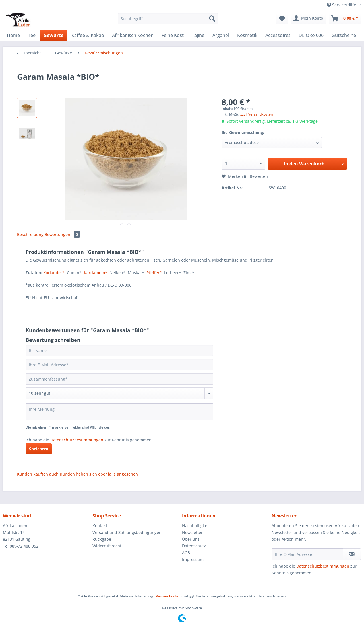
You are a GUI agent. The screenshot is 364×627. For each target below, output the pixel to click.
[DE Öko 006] (311, 35)
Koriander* (54, 273)
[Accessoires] (278, 35)
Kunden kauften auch (38, 474)
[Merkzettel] (282, 18)
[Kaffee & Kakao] (88, 35)
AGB (186, 553)
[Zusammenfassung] (119, 379)
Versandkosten (168, 596)
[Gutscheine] (344, 35)
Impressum (193, 559)
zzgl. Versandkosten (257, 114)
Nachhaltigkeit (196, 526)
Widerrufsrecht (107, 546)
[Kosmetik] (247, 35)
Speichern (39, 449)
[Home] (13, 35)
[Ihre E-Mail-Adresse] (119, 365)
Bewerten (255, 176)
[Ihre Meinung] (119, 412)
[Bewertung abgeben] (119, 393)
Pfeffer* (154, 273)
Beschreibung (30, 234)
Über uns (191, 539)
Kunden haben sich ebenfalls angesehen (99, 474)
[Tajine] (198, 35)
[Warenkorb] (345, 18)
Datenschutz (194, 546)
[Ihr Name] (119, 350)
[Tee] (32, 35)
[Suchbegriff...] (168, 18)
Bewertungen (62, 234)
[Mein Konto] (308, 18)
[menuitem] (168, 21)
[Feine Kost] (173, 35)
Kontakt (100, 526)
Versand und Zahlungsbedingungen (127, 532)
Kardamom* (96, 273)
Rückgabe (102, 539)
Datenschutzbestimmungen (77, 440)
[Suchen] (212, 18)
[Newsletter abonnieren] (352, 554)
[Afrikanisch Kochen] (133, 35)
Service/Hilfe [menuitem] (342, 5)
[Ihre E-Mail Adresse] (307, 554)
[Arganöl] (221, 35)
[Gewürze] (53, 35)
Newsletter (192, 532)
